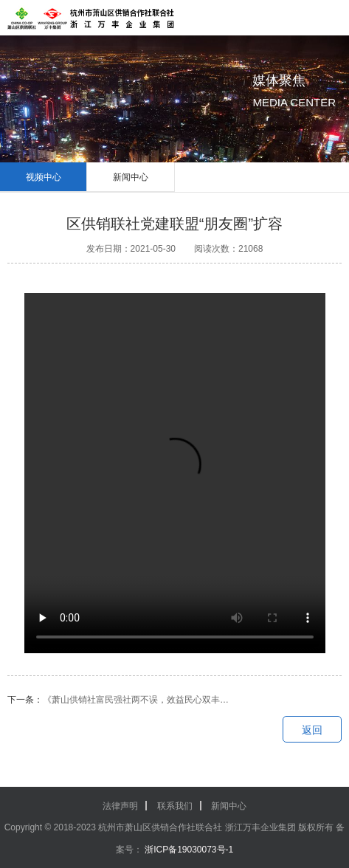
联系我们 (175, 806)
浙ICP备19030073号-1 (188, 850)
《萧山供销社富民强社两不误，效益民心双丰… (136, 700)
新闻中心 (131, 177)
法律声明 (120, 806)
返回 (312, 730)
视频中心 (44, 177)
